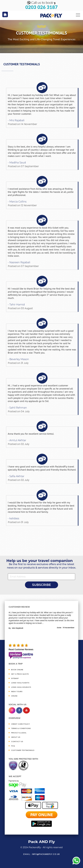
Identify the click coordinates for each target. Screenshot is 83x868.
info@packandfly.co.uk (46, 854)
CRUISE (14, 696)
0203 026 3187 (42, 7)
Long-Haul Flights (20, 683)
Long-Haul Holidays (21, 687)
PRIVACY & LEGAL (19, 733)
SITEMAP (15, 678)
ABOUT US (16, 737)
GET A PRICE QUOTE (20, 674)
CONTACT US (17, 741)
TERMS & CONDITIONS (21, 728)
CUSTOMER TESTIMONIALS (23, 750)
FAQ (13, 746)
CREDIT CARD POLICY (20, 724)
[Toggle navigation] (78, 15)
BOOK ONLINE (17, 670)
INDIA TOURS (17, 691)
